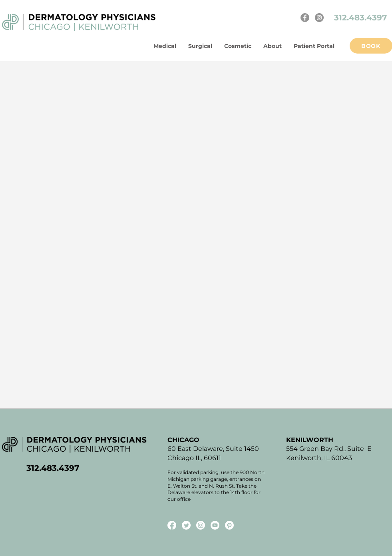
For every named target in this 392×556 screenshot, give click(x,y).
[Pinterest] (229, 525)
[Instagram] (319, 18)
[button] (273, 46)
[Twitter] (186, 525)
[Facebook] (305, 18)
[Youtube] (215, 525)
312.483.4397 (362, 18)
